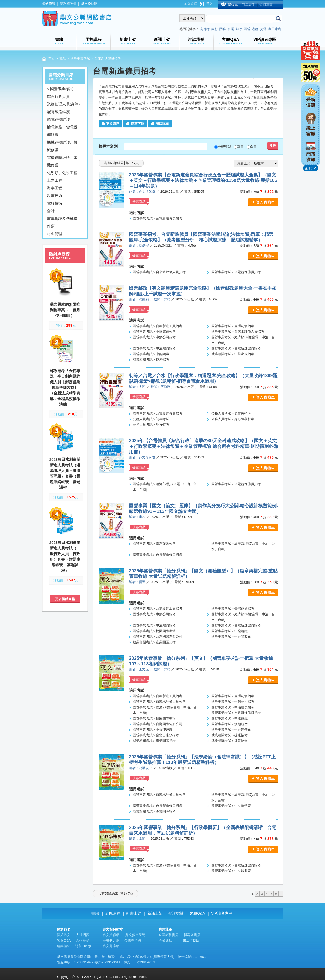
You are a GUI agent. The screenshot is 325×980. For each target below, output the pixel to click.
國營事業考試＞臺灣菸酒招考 (233, 326)
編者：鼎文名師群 (142, 457)
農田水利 (275, 29)
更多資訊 (113, 124)
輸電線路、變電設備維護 (62, 131)
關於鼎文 (64, 935)
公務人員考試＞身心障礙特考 (233, 419)
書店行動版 (191, 940)
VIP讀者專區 (222, 913)
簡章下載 (137, 124)
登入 (209, 4)
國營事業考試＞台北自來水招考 (156, 735)
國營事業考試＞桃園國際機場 (154, 631)
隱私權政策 (68, 4)
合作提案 (83, 940)
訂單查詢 (249, 5)
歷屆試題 (162, 124)
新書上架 (134, 913)
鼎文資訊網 (111, 935)
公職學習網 (133, 940)
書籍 (62, 59)
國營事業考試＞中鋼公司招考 (154, 337)
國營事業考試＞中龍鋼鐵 (151, 354)
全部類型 (224, 147)
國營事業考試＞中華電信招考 (154, 332)
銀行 (215, 29)
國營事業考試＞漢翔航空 (229, 724)
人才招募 (83, 935)
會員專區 (266, 5)
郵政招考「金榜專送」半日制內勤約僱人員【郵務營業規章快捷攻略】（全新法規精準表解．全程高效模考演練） (65, 387)
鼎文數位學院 (135, 935)
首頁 (52, 59)
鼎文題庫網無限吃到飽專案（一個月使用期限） (65, 310)
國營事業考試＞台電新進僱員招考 (158, 218)
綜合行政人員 (58, 96)
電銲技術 (55, 203)
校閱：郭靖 (162, 299)
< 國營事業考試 (60, 89)
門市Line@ (83, 946)
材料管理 (55, 234)
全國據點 (165, 940)
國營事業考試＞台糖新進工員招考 (158, 326)
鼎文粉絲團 (89, 4)
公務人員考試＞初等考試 (151, 419)
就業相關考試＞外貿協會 (229, 741)
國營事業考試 (80, 59)
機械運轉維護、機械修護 (62, 146)
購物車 (233, 5)
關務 (223, 29)
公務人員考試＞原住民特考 (231, 413)
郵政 (239, 29)
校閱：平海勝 (160, 387)
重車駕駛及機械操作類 (62, 222)
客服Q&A (197, 913)
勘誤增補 (176, 913)
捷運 (263, 29)
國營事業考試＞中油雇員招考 (154, 348)
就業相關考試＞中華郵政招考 (233, 354)
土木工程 (55, 180)
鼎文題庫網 (111, 946)
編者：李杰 (137, 517)
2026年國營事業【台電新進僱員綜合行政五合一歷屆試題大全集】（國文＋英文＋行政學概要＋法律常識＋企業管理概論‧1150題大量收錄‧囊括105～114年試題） (203, 180)
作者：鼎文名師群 (142, 192)
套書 (253, 147)
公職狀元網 (111, 940)
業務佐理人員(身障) (63, 104)
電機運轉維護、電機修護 (62, 161)
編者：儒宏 (137, 582)
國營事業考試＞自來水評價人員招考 (159, 272)
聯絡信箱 (64, 946)
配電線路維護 (58, 112)
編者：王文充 (139, 669)
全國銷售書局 (169, 935)
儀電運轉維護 (58, 119)
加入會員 (191, 4)
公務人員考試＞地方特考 (151, 425)
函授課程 (112, 913)
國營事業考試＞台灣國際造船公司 (158, 637)
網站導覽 (49, 4)
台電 (231, 29)
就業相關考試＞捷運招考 (151, 359)
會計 (51, 211)
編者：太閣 (137, 387)
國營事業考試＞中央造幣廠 (231, 730)
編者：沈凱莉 (139, 299)
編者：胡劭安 (139, 245)
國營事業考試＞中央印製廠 (231, 637)
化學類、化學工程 (62, 173)
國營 (247, 29)
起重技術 (55, 196)
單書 (240, 147)
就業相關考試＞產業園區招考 (154, 642)
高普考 (205, 29)
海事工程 (55, 188)
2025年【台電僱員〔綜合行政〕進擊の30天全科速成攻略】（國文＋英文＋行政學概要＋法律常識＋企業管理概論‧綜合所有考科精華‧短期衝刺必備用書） (203, 446)
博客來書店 (192, 935)
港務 (255, 29)
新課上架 (155, 913)
